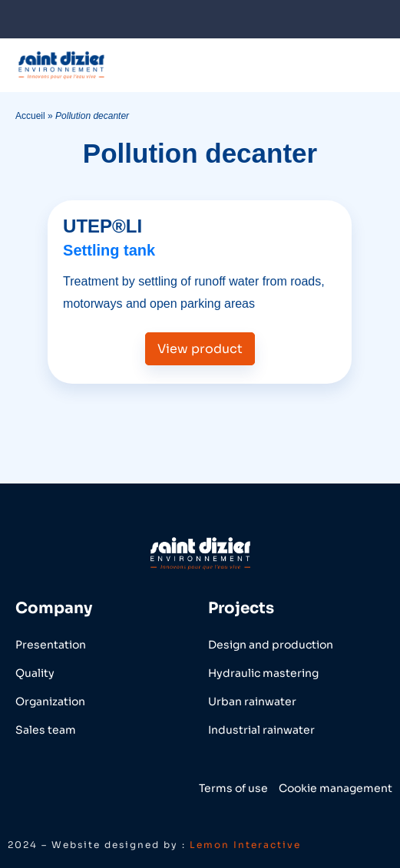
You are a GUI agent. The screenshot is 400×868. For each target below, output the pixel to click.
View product (200, 349)
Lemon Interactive (245, 845)
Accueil (30, 116)
